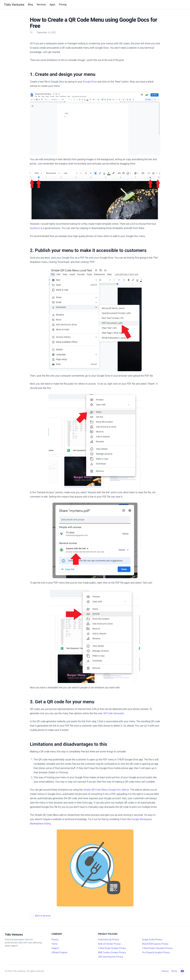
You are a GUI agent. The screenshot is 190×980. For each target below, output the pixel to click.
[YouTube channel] (182, 971)
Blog (30, 5)
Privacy (55, 940)
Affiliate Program (60, 952)
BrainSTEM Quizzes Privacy (155, 944)
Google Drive (90, 82)
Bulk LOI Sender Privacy (109, 944)
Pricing (63, 5)
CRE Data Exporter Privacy (111, 957)
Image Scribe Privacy (152, 940)
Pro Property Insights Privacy (156, 952)
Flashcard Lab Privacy (109, 940)
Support (55, 948)
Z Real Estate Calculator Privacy (157, 948)
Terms (54, 944)
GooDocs (35, 228)
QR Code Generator (114, 713)
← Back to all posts (42, 916)
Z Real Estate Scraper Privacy (112, 948)
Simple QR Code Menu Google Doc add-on (106, 790)
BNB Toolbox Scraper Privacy (112, 952)
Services (41, 5)
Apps (52, 5)
